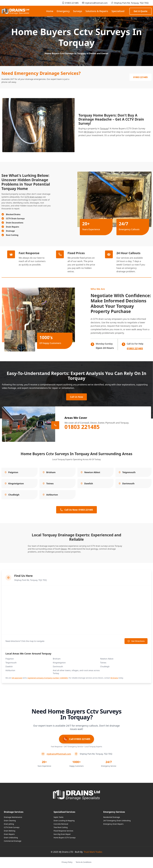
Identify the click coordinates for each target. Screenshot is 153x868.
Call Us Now (76, 397)
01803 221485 (70, 3)
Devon (64, 550)
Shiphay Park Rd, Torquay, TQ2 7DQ (130, 3)
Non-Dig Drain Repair (62, 835)
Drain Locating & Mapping (64, 821)
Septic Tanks (59, 818)
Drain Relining (10, 831)
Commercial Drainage (13, 842)
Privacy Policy (67, 863)
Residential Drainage (112, 818)
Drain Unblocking (11, 838)
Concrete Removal (61, 825)
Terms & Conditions (84, 863)
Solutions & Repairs (97, 11)
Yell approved (17, 679)
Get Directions (136, 642)
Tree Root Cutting (61, 828)
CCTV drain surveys (33, 197)
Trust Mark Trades (93, 853)
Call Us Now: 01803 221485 (76, 511)
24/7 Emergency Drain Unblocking (117, 821)
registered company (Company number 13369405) (48, 679)
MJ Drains (89, 132)
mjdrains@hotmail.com (95, 3)
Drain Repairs (9, 835)
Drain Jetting (9, 825)
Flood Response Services (63, 831)
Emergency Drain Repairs (113, 825)
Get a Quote (141, 11)
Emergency (63, 11)
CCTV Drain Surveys (12, 828)
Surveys (78, 11)
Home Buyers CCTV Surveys (65, 838)
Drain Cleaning (10, 821)
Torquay (104, 128)
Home (50, 13)
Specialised (118, 11)
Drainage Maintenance (13, 818)
